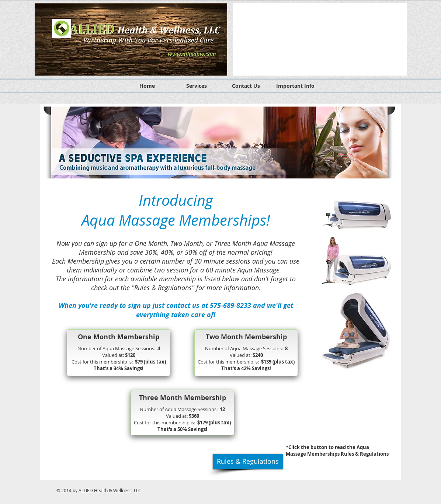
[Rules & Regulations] (248, 461)
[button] (320, 39)
